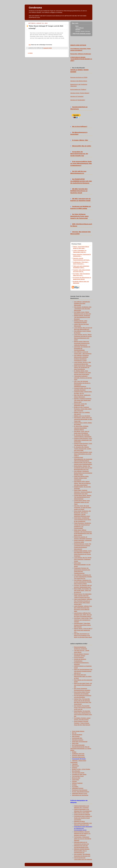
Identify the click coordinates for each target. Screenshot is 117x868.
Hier (30, 45)
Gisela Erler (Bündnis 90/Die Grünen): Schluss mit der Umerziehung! (81, 478)
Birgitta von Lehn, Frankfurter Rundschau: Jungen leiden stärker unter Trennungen (83, 409)
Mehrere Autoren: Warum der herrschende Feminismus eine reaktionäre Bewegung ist (82, 343)
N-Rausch (75, 768)
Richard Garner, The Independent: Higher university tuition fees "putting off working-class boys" (83, 596)
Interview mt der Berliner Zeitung (79, 81)
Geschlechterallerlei (77, 735)
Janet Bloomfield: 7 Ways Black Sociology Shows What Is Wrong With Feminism (82, 625)
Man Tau (74, 733)
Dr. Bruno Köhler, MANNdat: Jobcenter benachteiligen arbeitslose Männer (81, 428)
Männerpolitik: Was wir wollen (82, 146)
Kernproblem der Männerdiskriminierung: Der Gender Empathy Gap (79, 154)
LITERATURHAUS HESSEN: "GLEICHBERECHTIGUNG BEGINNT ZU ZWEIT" (81, 59)
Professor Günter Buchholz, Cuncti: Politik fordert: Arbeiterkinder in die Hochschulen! (83, 440)
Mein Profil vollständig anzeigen (82, 34)
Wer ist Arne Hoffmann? (80, 126)
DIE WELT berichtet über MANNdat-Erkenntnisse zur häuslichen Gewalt (79, 191)
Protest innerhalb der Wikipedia (82, 814)
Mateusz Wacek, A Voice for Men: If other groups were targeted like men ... (83, 630)
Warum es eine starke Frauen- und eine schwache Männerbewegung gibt (83, 685)
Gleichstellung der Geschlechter (80, 795)
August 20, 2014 (48, 48)
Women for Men (76, 778)
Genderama (35, 8)
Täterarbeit (75, 764)
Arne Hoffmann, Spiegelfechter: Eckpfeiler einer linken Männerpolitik (82, 303)
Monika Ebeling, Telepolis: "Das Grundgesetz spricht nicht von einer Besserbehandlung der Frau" (83, 468)
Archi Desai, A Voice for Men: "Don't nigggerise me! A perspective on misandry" (83, 620)
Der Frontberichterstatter (78, 745)
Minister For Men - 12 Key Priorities (81, 769)
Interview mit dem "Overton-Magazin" (80, 93)
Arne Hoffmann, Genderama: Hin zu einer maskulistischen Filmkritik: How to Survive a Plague (83, 582)
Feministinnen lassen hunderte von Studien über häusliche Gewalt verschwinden (83, 818)
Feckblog (74, 785)
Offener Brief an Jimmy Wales (82, 813)
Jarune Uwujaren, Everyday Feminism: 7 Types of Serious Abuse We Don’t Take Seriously (82, 723)
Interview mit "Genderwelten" (78, 100)
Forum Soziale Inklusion (78, 731)
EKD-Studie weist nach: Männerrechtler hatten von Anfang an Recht (83, 676)
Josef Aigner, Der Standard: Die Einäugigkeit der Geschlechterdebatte (82, 348)
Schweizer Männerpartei (78, 755)
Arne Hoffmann (80, 28)
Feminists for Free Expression (80, 790)
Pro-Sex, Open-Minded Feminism (81, 792)
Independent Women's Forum (80, 793)
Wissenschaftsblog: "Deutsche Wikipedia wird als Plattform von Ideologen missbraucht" (82, 834)
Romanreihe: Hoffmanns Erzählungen (81, 54)
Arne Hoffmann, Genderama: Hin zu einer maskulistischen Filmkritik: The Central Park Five (83, 577)
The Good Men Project (78, 776)
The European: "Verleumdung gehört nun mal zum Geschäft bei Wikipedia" (83, 839)
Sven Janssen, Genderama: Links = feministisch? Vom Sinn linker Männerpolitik (83, 309)
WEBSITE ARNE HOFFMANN (78, 45)
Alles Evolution (76, 736)
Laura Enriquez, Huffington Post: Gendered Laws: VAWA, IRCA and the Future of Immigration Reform (83, 615)
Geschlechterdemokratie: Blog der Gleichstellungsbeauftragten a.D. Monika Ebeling (81, 749)
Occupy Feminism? (79, 657)
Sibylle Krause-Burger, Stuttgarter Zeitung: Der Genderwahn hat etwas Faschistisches (83, 368)
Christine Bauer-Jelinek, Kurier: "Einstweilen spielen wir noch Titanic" (82, 502)
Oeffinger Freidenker (77, 783)
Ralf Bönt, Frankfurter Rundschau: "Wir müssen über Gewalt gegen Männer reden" (83, 400)
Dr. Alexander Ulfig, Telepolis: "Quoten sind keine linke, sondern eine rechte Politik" (83, 449)
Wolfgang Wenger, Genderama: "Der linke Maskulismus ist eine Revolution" (82, 317)
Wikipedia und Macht (79, 821)
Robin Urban (75, 743)
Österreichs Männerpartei (79, 757)
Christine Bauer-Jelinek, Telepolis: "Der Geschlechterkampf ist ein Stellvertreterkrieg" (83, 497)
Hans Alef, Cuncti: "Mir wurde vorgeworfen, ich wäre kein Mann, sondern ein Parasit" (83, 508)
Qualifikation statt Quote (78, 754)
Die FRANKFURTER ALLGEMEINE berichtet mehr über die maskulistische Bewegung (81, 181)
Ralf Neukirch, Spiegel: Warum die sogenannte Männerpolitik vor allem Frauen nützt (83, 419)
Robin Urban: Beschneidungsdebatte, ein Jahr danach (82, 565)
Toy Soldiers (75, 787)
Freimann (74, 781)
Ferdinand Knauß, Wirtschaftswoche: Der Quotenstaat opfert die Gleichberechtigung (83, 459)
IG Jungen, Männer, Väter (80, 140)
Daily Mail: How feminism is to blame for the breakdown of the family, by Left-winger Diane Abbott (83, 635)
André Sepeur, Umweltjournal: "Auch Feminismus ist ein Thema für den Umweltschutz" (82, 520)
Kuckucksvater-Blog (77, 738)
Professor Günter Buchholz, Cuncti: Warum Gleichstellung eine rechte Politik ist (83, 454)
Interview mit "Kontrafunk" (77, 96)
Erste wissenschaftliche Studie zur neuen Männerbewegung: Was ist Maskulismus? (81, 164)
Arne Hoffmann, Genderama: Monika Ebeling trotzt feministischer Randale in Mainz (83, 473)
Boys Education (76, 771)
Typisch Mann (76, 780)
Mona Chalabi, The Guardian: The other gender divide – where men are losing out (83, 590)
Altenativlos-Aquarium (78, 740)
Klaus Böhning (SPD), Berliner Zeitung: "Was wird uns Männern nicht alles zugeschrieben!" (82, 483)
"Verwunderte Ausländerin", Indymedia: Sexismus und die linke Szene (83, 378)
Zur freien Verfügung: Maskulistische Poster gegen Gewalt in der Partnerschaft (79, 216)
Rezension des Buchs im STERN (79, 77)
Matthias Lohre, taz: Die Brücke (82, 416)
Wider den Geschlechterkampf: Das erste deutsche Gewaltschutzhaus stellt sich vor (83, 671)
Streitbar (74, 752)
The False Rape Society (78, 773)
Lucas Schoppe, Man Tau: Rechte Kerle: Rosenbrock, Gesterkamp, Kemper (83, 559)
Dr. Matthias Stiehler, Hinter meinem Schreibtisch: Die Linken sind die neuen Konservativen (82, 373)
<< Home (30, 53)
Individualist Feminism (78, 788)
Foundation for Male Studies (79, 774)
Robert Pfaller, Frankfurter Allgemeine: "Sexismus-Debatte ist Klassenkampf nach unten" (83, 492)
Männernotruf (75, 766)
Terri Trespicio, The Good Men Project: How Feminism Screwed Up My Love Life (82, 708)
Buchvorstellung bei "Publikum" (78, 90)
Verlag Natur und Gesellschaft (80, 742)
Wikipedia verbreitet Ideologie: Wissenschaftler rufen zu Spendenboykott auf (82, 851)
